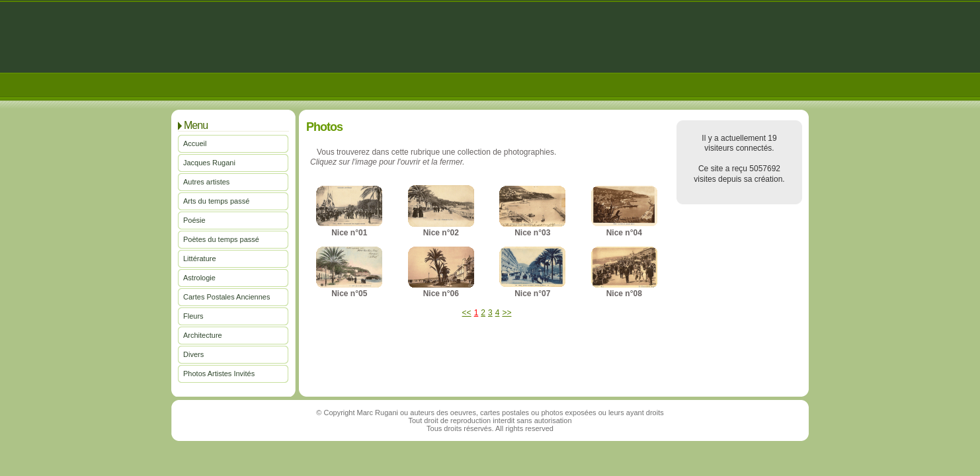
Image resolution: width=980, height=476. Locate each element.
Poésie (194, 220)
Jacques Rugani (209, 163)
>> (507, 313)
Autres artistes (206, 182)
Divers (193, 354)
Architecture (203, 335)
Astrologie (199, 278)
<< (467, 313)
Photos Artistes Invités (219, 374)
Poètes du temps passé (221, 239)
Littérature (200, 258)
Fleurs (193, 316)
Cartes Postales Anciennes (226, 297)
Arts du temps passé (216, 201)
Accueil (195, 143)
